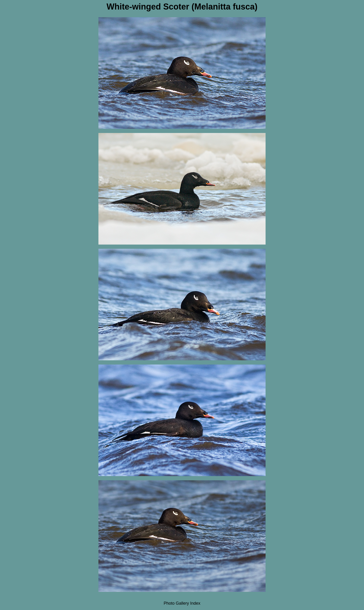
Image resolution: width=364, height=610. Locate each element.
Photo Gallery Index (182, 603)
